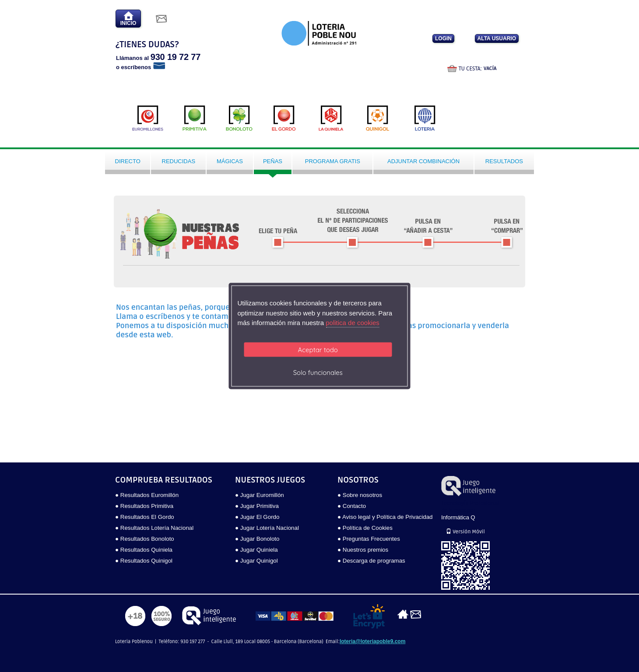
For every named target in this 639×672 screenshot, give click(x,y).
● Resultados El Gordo (145, 517)
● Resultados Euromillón (147, 495)
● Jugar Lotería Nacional (267, 528)
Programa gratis (333, 161)
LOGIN (443, 38)
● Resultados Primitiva (144, 506)
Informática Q (458, 517)
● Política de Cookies (365, 528)
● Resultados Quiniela (144, 550)
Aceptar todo (318, 349)
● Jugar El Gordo (257, 517)
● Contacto (352, 506)
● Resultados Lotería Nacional (154, 528)
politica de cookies (353, 323)
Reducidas (179, 161)
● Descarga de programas (371, 561)
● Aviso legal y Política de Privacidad (385, 517)
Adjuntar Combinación (423, 161)
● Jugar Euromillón (260, 495)
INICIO (128, 19)
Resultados (504, 161)
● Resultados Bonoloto (145, 539)
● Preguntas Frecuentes (369, 539)
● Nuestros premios (363, 550)
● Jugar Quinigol (256, 561)
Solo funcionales (318, 372)
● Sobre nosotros (360, 495)
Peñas (273, 161)
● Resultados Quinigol (144, 561)
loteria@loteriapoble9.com (372, 641)
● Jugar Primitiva (257, 506)
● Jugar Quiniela (256, 550)
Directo (128, 161)
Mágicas (230, 161)
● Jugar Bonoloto (257, 539)
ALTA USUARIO (497, 38)
